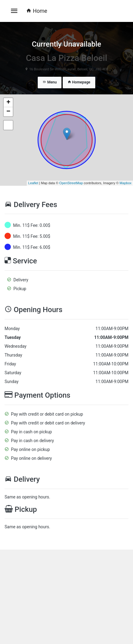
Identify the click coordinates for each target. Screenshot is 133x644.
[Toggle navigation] (14, 11)
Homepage (79, 82)
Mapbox (126, 183)
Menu (50, 82)
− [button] (8, 112)
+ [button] (8, 103)
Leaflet (33, 183)
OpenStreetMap (71, 183)
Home (37, 11)
